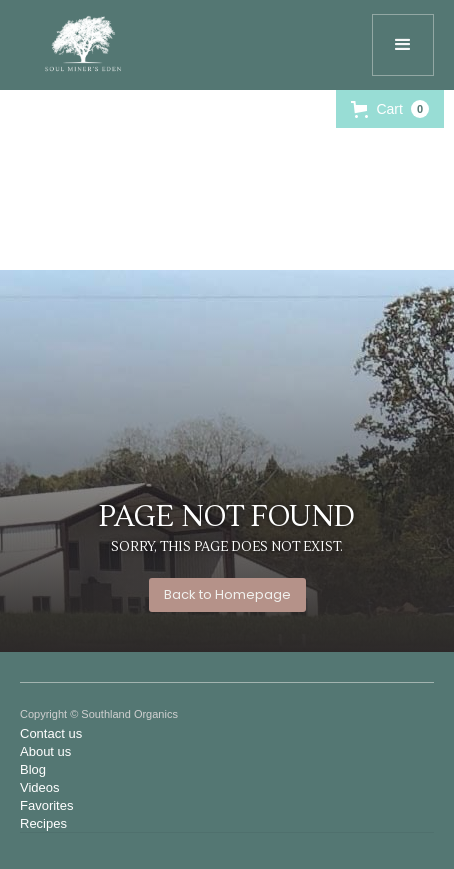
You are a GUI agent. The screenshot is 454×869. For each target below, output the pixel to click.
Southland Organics (129, 714)
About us (45, 751)
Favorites (46, 805)
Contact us (51, 733)
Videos (40, 787)
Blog (33, 769)
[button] (403, 45)
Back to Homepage (227, 594)
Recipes (43, 823)
